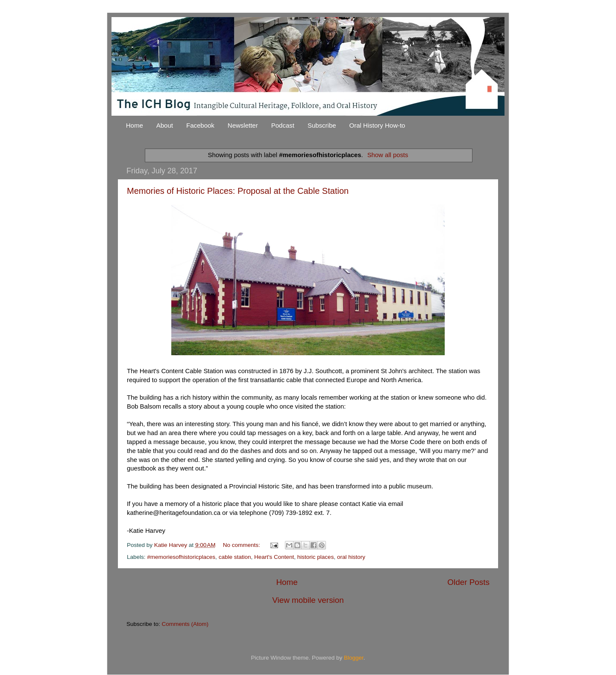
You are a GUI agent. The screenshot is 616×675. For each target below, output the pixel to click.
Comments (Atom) (185, 624)
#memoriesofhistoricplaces (181, 557)
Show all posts (388, 155)
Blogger (354, 658)
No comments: (242, 545)
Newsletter (243, 125)
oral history (351, 557)
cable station (235, 557)
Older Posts (468, 582)
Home (135, 125)
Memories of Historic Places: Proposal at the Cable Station (238, 191)
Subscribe (322, 125)
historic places (316, 557)
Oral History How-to (377, 125)
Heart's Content (274, 557)
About (165, 125)
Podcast (283, 125)
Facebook (200, 125)
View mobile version (308, 600)
